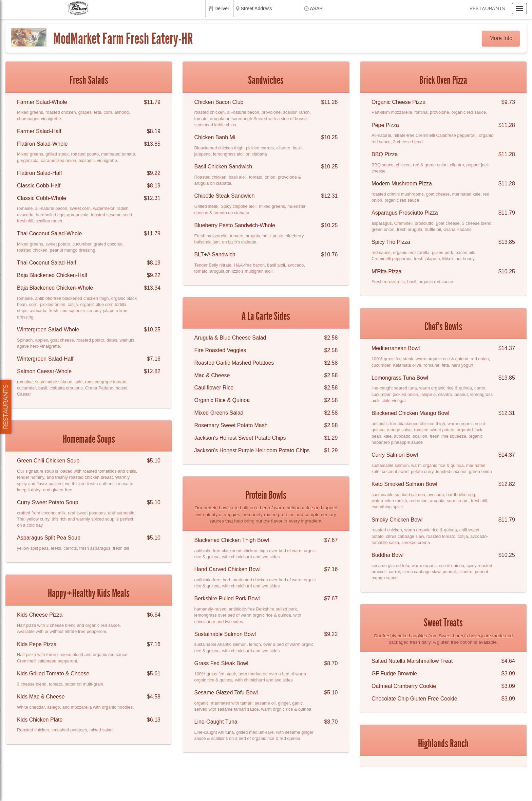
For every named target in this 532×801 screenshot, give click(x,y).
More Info (501, 38)
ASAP (316, 8)
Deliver (222, 8)
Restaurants (487, 8)
